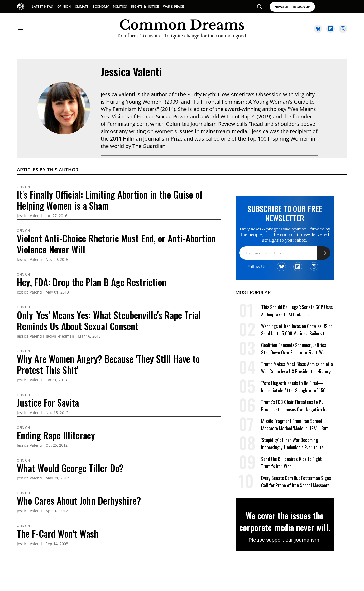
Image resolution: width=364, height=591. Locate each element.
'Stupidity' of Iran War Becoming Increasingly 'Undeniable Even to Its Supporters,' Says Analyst (292, 444)
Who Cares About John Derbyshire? (79, 501)
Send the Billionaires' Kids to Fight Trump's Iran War (291, 463)
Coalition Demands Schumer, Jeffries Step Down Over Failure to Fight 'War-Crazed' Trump (294, 349)
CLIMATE (82, 6)
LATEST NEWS (42, 6)
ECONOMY (101, 6)
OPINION (64, 6)
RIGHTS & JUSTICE (145, 6)
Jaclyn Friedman (60, 336)
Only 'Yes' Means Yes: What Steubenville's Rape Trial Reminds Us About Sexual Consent (109, 320)
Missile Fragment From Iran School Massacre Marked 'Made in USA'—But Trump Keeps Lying (294, 425)
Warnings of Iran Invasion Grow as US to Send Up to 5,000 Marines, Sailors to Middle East (297, 330)
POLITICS (120, 6)
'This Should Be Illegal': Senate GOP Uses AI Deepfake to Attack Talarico (297, 311)
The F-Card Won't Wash (58, 534)
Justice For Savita (48, 402)
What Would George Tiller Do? (70, 468)
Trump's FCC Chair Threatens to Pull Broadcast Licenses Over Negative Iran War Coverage (295, 406)
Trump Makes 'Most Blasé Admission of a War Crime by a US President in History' (297, 368)
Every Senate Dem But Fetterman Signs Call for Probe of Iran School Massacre (296, 482)
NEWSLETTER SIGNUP (292, 7)
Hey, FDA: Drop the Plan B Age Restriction (92, 282)
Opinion (23, 187)
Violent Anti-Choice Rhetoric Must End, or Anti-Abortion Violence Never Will (116, 244)
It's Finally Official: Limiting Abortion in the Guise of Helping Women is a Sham (110, 200)
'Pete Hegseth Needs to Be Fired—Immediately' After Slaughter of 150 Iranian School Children (293, 387)
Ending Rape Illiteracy (56, 435)
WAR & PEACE (173, 6)
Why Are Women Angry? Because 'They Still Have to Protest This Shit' (108, 364)
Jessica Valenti (131, 71)
